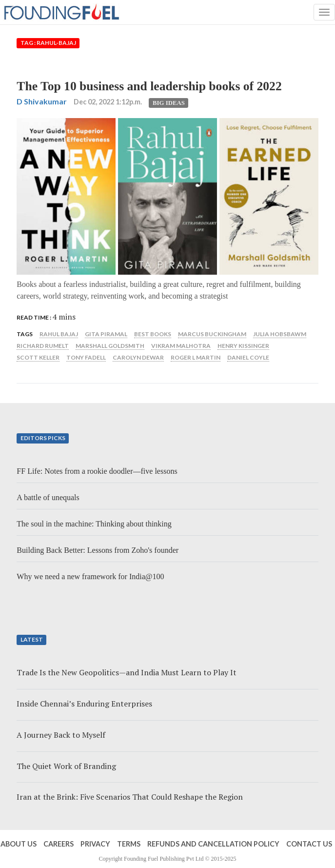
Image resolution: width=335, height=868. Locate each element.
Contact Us (309, 844)
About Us (19, 844)
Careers (59, 844)
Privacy (95, 844)
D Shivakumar (42, 101)
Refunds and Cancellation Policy (213, 844)
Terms (129, 844)
